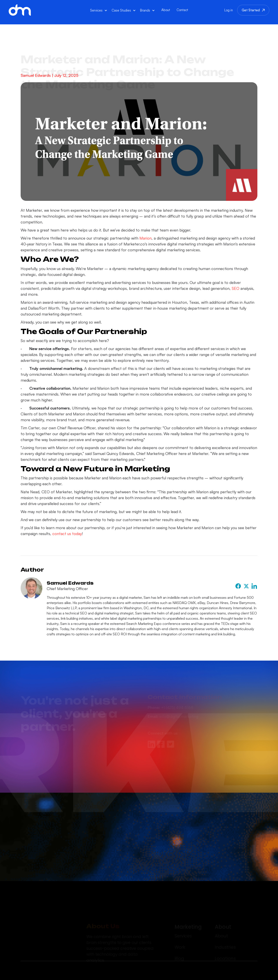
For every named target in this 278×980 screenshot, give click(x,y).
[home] (20, 10)
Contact (182, 10)
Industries (225, 930)
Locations (225, 941)
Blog (179, 941)
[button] (99, 10)
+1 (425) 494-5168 (170, 690)
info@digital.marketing (173, 699)
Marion (145, 238)
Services (183, 919)
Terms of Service (243, 973)
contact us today (67, 534)
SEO (235, 288)
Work (180, 930)
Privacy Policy (207, 973)
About (166, 10)
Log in (229, 10)
